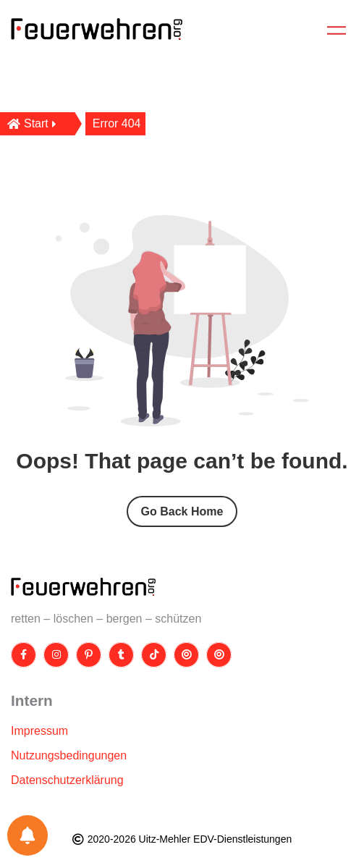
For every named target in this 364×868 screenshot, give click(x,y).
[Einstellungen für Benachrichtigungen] (27, 835)
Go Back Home (182, 511)
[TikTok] (154, 655)
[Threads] (186, 655)
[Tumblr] (121, 655)
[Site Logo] (83, 587)
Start (32, 124)
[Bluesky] (219, 655)
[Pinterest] (89, 655)
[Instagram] (56, 655)
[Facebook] (24, 655)
